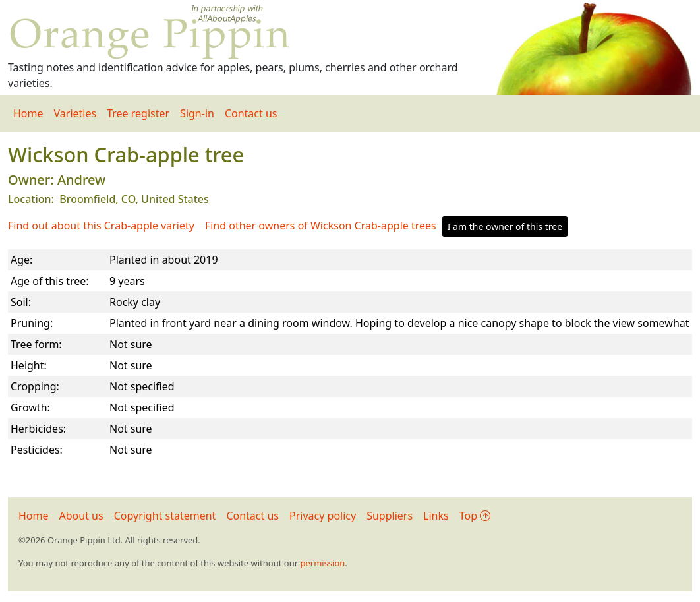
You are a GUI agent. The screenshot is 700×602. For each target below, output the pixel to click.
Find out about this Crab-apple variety (101, 226)
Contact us (251, 113)
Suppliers (390, 516)
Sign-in (197, 113)
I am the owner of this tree (505, 226)
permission (322, 563)
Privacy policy (323, 516)
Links (436, 516)
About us (81, 516)
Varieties (75, 113)
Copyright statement (165, 516)
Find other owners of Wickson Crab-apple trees (321, 226)
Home (28, 113)
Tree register (138, 113)
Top (475, 516)
